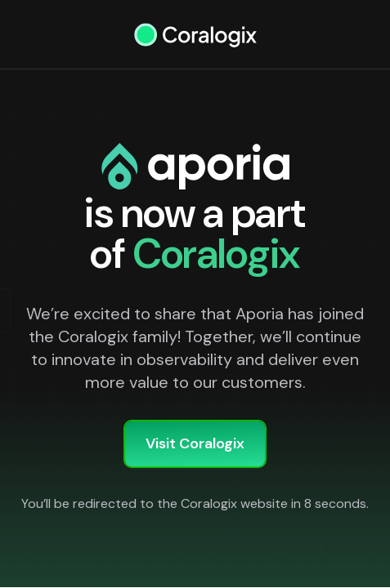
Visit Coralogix (195, 443)
